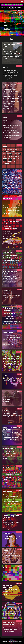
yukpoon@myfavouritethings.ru (7, 8)
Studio (20, 270)
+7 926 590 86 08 (19, 8)
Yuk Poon (19, 604)
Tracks (19, 83)
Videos (20, 289)
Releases (19, 66)
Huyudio (19, 43)
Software (19, 584)
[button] (22, 2)
